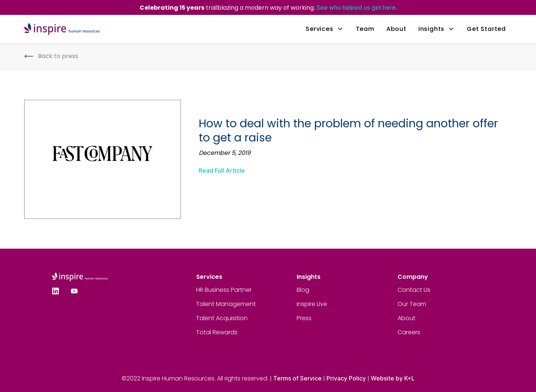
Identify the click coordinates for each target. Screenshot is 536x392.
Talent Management (226, 304)
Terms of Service (297, 378)
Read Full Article (222, 170)
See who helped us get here (356, 7)
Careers (409, 332)
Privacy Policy (346, 378)
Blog (303, 290)
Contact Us (414, 290)
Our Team (412, 304)
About (406, 318)
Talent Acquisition (222, 318)
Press (304, 318)
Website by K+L (393, 378)
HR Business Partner (224, 290)
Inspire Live (312, 304)
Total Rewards (217, 332)
